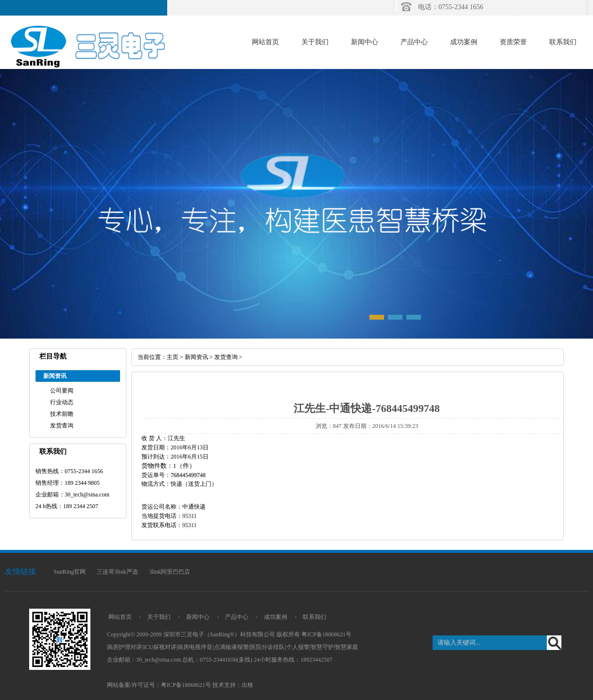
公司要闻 (62, 391)
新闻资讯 (196, 357)
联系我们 (563, 42)
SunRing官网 (70, 572)
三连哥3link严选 (117, 572)
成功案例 (464, 42)
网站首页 (265, 42)
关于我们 (315, 42)
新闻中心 (365, 42)
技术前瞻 (62, 414)
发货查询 (62, 426)
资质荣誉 (513, 42)
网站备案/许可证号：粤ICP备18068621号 (159, 685)
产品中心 (414, 42)
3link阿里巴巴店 (170, 572)
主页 (173, 357)
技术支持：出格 (233, 685)
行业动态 (62, 402)
